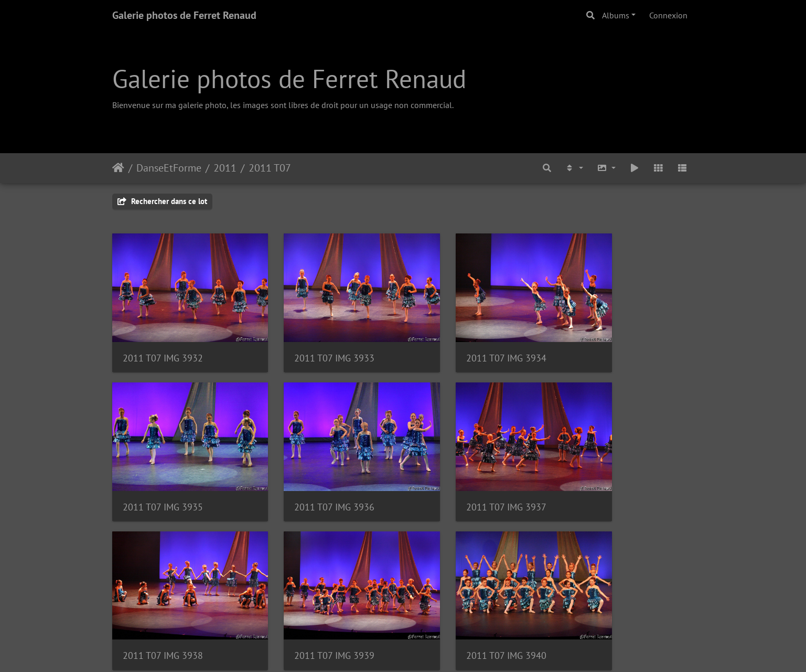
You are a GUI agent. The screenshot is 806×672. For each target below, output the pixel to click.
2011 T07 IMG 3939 (611, 476)
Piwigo (427, 650)
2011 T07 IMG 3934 (462, 342)
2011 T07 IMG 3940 (163, 609)
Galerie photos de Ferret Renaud (184, 15)
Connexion (668, 15)
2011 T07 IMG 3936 (163, 476)
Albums (616, 15)
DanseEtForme (169, 168)
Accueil (118, 168)
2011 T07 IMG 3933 (312, 342)
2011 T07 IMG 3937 (312, 476)
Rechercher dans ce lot (162, 201)
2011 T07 (270, 168)
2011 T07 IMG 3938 (462, 476)
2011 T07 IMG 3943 (611, 609)
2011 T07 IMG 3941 (312, 609)
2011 (225, 168)
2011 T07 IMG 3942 (462, 609)
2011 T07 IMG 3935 (611, 342)
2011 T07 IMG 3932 (163, 342)
